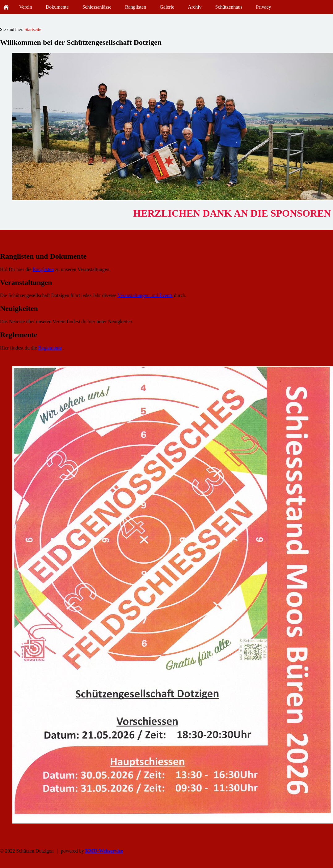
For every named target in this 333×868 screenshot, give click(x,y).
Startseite (33, 29)
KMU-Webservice (104, 851)
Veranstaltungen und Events (145, 295)
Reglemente (50, 348)
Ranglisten (43, 269)
